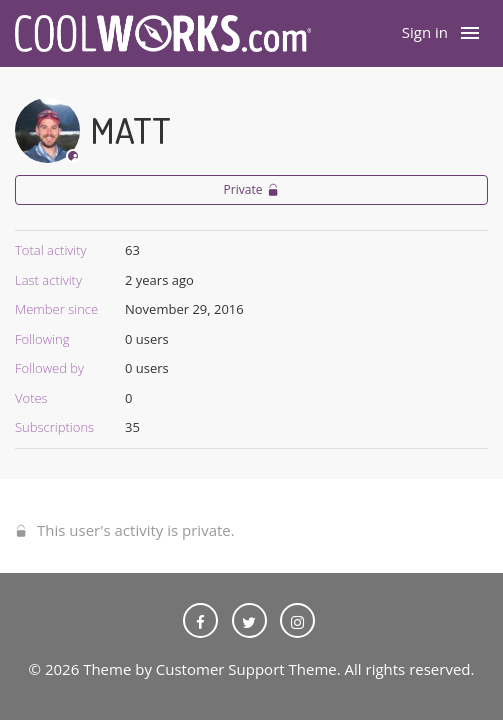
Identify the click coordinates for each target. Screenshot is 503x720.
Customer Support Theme (246, 669)
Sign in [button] (425, 32)
